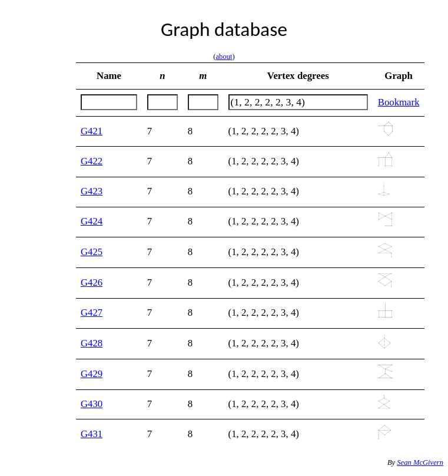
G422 (92, 161)
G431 (92, 434)
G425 (92, 252)
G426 (92, 282)
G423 (92, 191)
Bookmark (399, 102)
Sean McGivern (420, 462)
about (224, 57)
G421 (92, 131)
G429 (92, 374)
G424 (92, 221)
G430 (92, 404)
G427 (92, 313)
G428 (92, 343)
